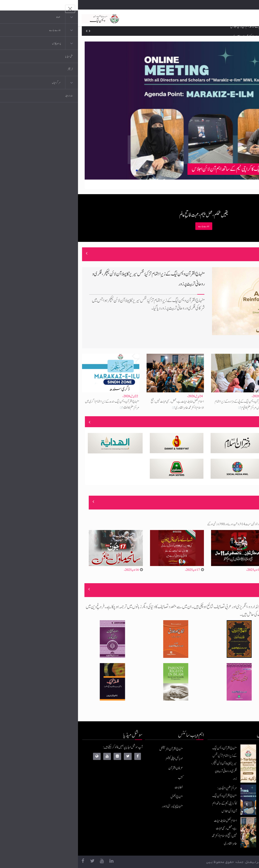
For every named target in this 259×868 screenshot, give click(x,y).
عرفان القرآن (98, 768)
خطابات (101, 787)
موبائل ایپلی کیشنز (96, 759)
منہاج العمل (99, 797)
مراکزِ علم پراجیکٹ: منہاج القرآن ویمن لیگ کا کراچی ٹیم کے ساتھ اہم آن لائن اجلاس (194, 31)
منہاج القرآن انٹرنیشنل (93, 749)
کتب (102, 778)
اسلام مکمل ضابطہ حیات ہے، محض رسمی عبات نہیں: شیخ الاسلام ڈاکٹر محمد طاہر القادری (99, 405)
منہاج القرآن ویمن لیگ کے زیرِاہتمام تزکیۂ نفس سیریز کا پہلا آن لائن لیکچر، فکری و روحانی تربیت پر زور (146, 763)
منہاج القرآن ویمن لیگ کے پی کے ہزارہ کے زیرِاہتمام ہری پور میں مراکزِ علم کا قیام (164, 405)
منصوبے (240, 422)
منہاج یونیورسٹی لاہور (94, 806)
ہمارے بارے (126, 226)
